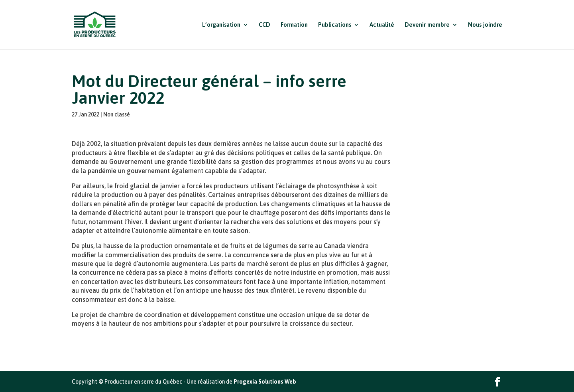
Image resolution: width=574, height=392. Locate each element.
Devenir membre (427, 25)
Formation (294, 25)
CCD (264, 25)
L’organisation (221, 25)
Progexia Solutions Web (265, 382)
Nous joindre (485, 25)
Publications (335, 25)
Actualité (382, 25)
